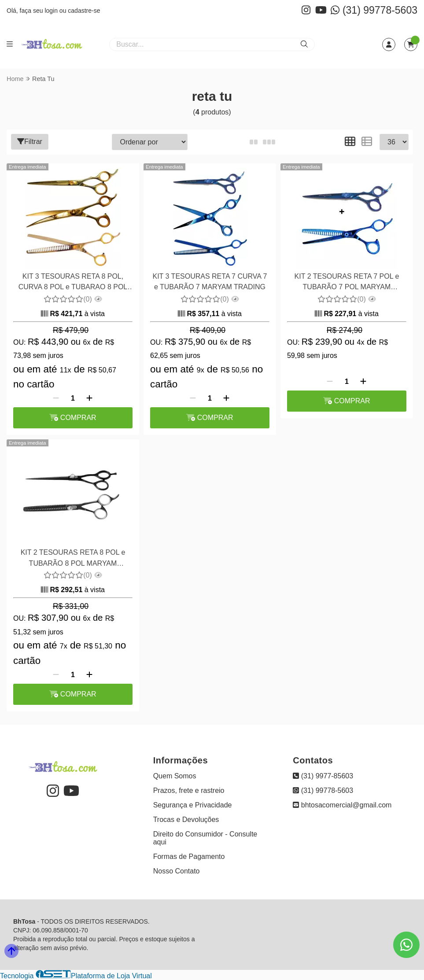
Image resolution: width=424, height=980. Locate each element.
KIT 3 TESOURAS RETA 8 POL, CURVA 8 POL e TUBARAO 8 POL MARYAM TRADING (73, 283)
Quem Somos (175, 776)
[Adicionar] (89, 398)
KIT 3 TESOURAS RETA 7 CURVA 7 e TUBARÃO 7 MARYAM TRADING (210, 282)
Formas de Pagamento (189, 857)
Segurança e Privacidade (193, 805)
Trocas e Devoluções (186, 820)
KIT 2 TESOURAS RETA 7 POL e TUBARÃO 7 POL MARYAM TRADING (347, 283)
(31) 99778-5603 (374, 10)
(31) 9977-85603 (323, 776)
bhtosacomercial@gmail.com (342, 805)
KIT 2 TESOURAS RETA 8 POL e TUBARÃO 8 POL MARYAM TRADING (73, 559)
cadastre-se (84, 11)
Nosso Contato (177, 871)
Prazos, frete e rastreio (189, 790)
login (52, 11)
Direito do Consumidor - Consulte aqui (205, 838)
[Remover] (56, 398)
